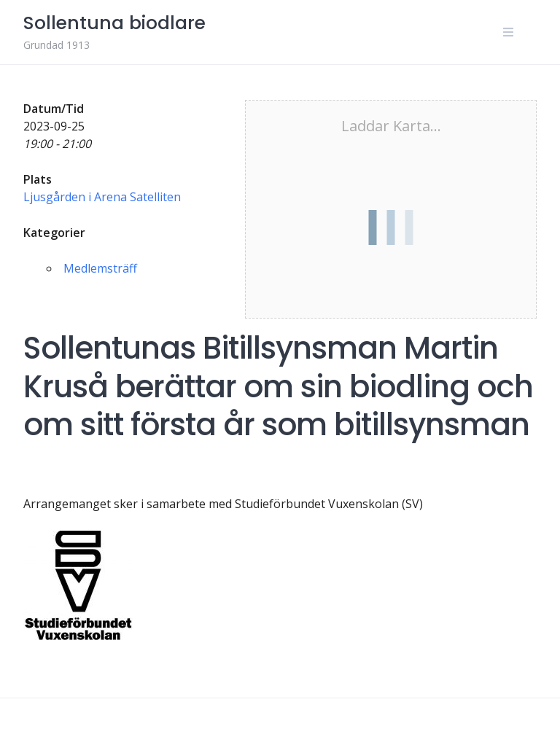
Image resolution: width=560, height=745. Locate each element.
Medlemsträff (100, 268)
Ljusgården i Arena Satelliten (102, 197)
